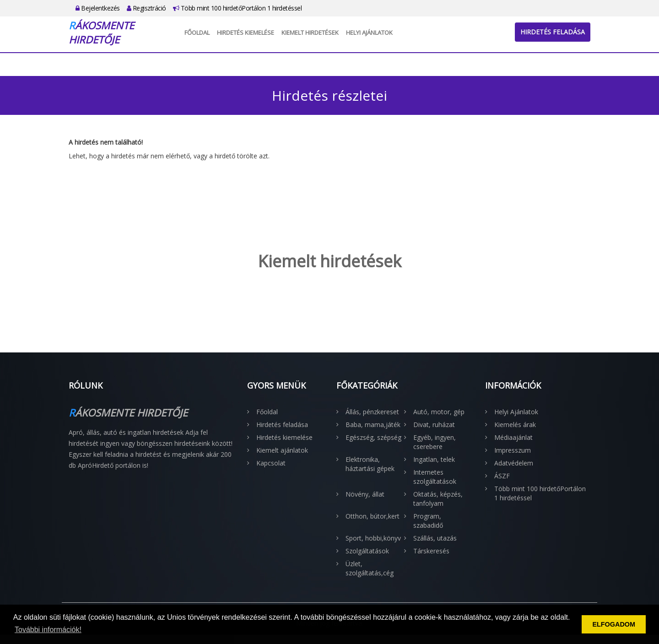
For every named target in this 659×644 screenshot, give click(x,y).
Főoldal (197, 32)
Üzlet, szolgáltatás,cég (370, 568)
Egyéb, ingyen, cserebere (435, 442)
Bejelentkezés (98, 8)
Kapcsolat (271, 463)
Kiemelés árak (515, 425)
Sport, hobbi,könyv (373, 538)
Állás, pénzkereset (372, 412)
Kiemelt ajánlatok (282, 450)
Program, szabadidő (428, 521)
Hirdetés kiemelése (246, 32)
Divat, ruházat (434, 425)
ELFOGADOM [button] (614, 624)
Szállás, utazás (435, 538)
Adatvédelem (514, 463)
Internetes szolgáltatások (435, 477)
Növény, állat (365, 494)
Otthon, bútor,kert (373, 516)
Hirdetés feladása (553, 32)
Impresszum (513, 450)
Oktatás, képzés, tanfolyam (438, 499)
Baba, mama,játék (373, 425)
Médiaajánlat (513, 437)
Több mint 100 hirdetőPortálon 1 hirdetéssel (238, 8)
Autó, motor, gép (439, 412)
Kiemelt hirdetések (310, 32)
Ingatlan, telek (434, 459)
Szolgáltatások (367, 551)
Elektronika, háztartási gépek (370, 464)
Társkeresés (431, 551)
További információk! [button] (48, 630)
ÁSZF (502, 476)
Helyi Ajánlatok (369, 32)
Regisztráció (146, 8)
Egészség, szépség (373, 437)
